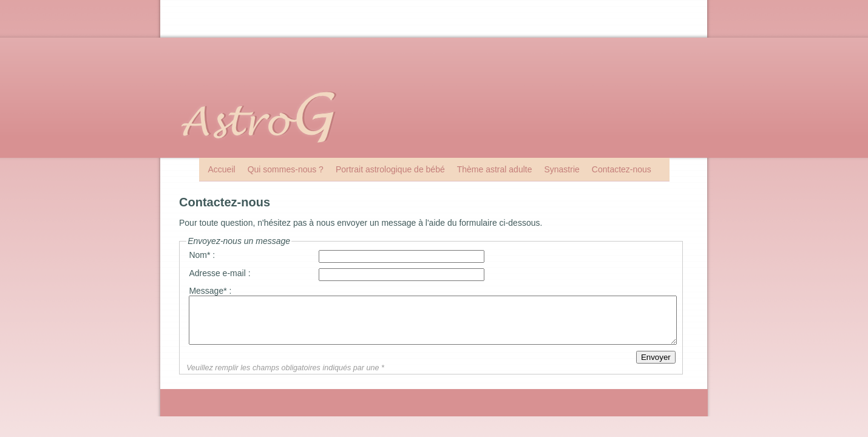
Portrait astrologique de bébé (390, 169)
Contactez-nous (622, 169)
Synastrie (561, 169)
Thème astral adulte (495, 169)
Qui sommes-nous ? (286, 169)
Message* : (210, 291)
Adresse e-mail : (219, 273)
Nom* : (202, 255)
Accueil (222, 169)
